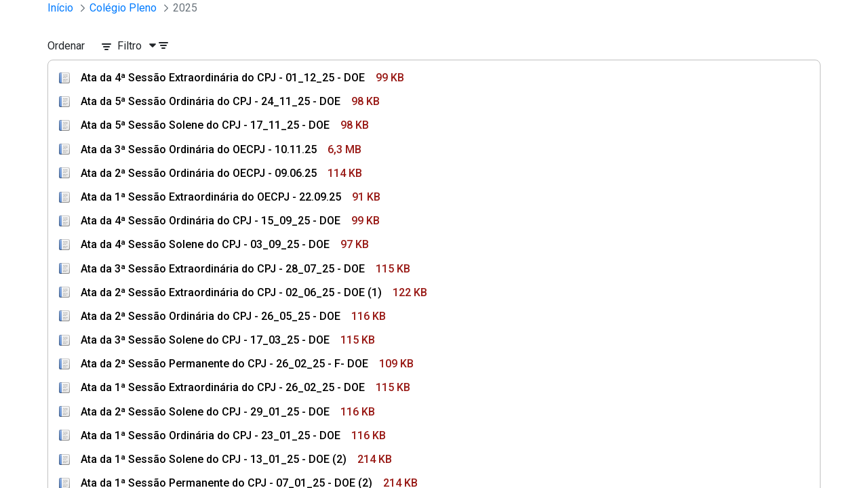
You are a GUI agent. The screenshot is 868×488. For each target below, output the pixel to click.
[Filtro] (140, 46)
